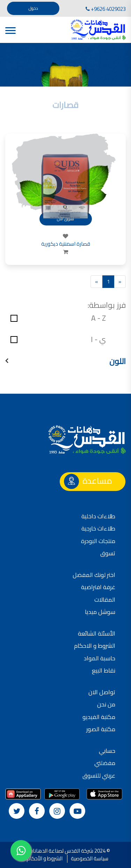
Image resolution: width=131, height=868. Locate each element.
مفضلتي (105, 763)
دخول (33, 8)
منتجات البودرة (98, 541)
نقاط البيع (104, 670)
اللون (118, 361)
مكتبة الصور (101, 729)
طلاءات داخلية (98, 516)
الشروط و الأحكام (45, 858)
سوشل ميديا (100, 612)
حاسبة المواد (100, 658)
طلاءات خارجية (98, 528)
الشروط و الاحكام (95, 646)
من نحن (106, 704)
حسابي (107, 751)
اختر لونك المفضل (94, 575)
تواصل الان (102, 692)
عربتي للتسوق (99, 776)
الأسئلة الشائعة (97, 633)
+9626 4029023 (106, 9)
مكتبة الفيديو (99, 717)
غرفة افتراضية (98, 587)
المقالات (105, 600)
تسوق (108, 553)
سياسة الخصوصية (90, 858)
